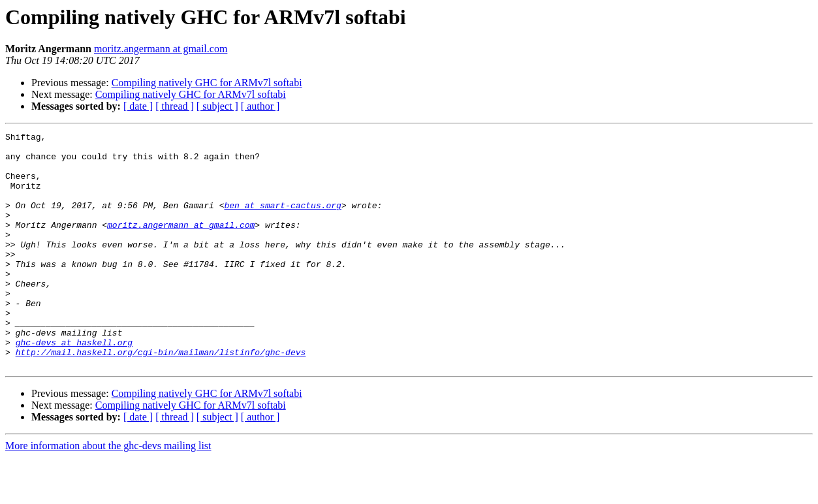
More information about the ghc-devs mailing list (108, 493)
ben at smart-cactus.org (282, 221)
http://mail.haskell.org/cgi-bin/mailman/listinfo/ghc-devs (161, 397)
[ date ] (138, 106)
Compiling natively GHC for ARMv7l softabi (207, 83)
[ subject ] (217, 106)
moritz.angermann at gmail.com (161, 49)
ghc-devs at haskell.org (74, 385)
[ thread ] (175, 106)
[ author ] (260, 106)
